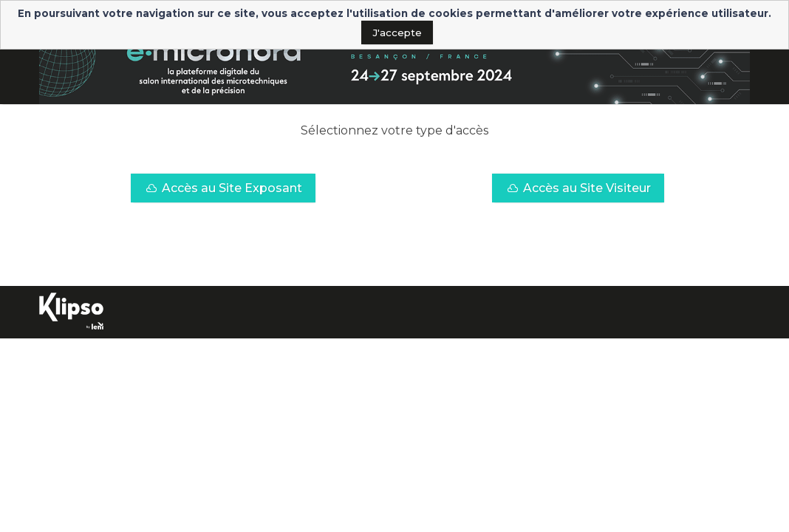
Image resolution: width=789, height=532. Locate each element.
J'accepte (397, 33)
